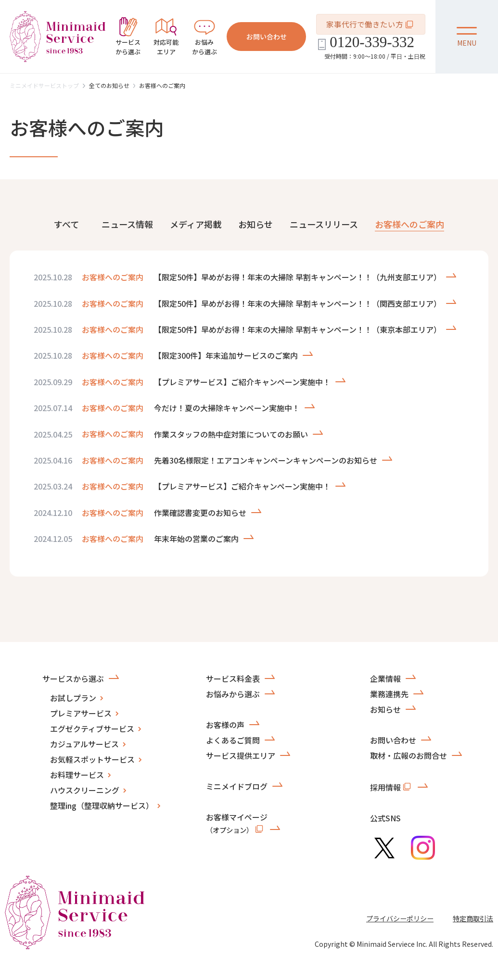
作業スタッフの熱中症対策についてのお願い (231, 434)
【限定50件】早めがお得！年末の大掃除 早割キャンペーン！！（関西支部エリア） (298, 303)
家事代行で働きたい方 (371, 24)
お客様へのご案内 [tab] (409, 224)
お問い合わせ (267, 37)
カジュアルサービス (84, 744)
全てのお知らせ (109, 85)
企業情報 (385, 678)
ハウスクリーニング (85, 790)
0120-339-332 (372, 42)
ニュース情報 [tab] (127, 224)
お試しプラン (73, 698)
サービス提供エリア (241, 755)
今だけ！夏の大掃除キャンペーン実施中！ (227, 408)
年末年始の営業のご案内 (196, 539)
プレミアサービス (81, 713)
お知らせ (385, 709)
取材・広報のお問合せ (409, 755)
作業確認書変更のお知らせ (200, 513)
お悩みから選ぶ (233, 694)
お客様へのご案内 (162, 85)
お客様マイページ (237, 823)
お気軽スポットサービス (92, 759)
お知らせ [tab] (255, 224)
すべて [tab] (66, 224)
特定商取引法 (473, 918)
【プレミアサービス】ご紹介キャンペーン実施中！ (242, 382)
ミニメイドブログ (237, 786)
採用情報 (391, 787)
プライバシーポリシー (400, 918)
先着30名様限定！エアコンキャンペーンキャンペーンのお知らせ (266, 460)
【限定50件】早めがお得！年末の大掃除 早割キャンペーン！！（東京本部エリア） (298, 329)
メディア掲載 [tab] (196, 224)
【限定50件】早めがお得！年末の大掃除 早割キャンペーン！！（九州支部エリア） (298, 277)
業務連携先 (389, 694)
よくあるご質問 (233, 740)
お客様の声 (225, 725)
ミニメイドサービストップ (44, 85)
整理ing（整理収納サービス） (102, 805)
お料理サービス (77, 775)
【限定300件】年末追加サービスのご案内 (226, 355)
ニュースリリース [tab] (324, 224)
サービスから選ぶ (73, 678)
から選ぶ (128, 37)
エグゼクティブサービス (92, 729)
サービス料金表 (233, 678)
